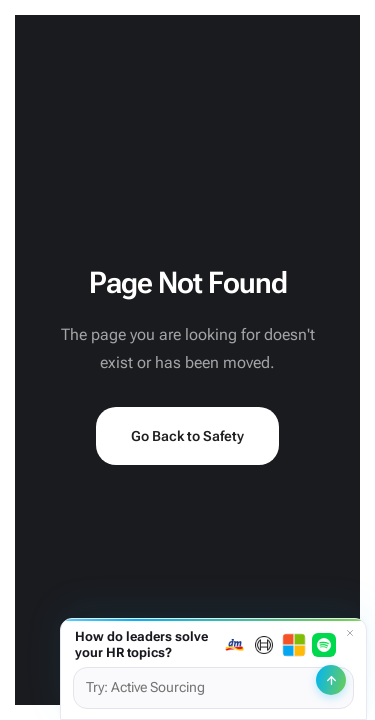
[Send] (331, 680)
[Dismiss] (350, 633)
